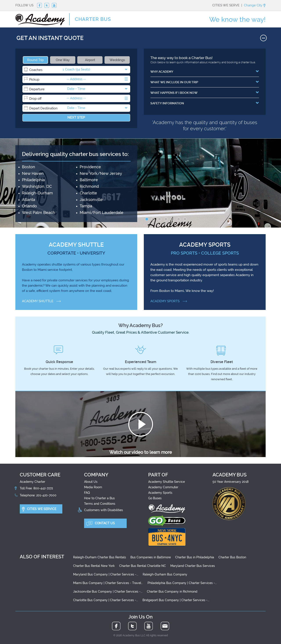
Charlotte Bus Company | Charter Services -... (106, 600)
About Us (91, 482)
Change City (255, 5)
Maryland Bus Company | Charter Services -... (106, 574)
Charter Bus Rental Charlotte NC (143, 566)
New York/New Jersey (101, 173)
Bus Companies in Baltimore (151, 557)
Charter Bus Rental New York (94, 566)
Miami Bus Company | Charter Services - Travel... (108, 583)
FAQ (87, 493)
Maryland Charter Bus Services (193, 566)
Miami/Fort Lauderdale (102, 213)
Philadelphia (33, 180)
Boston (29, 167)
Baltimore (89, 180)
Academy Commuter (163, 487)
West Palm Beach (39, 213)
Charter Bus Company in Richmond (172, 592)
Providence (90, 167)
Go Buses (155, 498)
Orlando (29, 206)
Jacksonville (91, 200)
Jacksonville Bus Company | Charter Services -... (108, 592)
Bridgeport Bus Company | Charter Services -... (176, 600)
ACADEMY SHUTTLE (41, 301)
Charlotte (88, 193)
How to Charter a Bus (99, 498)
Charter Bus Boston (232, 557)
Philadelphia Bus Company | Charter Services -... (182, 583)
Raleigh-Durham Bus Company (165, 574)
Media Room (93, 487)
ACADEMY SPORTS (169, 301)
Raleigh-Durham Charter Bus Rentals (100, 557)
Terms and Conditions (100, 504)
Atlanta (29, 200)
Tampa (86, 206)
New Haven (33, 173)
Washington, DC (37, 186)
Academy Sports (160, 493)
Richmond (89, 186)
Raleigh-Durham (37, 193)
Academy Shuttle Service (167, 482)
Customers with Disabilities (104, 510)
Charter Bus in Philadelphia (195, 557)
